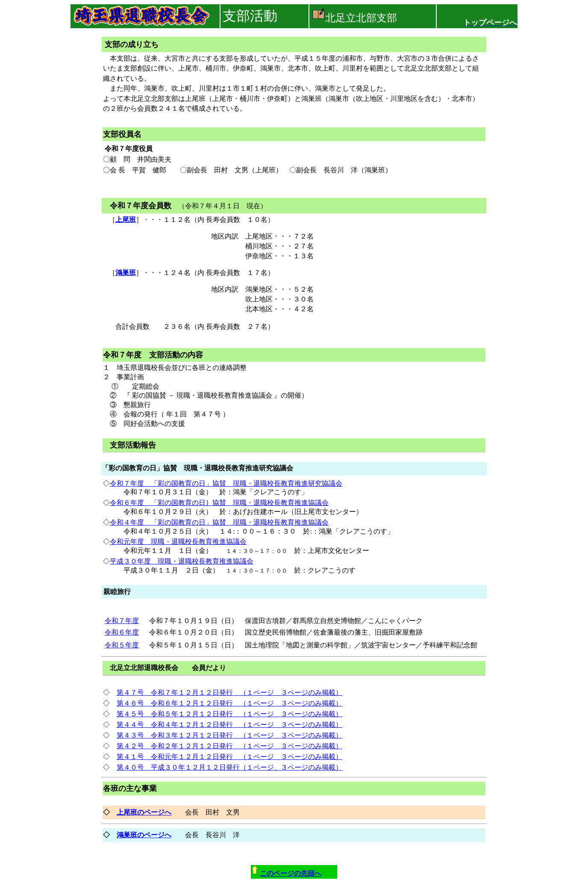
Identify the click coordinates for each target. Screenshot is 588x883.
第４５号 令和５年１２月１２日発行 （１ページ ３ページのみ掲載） (229, 714)
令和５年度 (122, 645)
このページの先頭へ (291, 873)
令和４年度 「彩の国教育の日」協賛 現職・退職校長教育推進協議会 (219, 522)
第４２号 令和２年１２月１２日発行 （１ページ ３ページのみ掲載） (229, 746)
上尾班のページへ (144, 812)
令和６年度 (122, 632)
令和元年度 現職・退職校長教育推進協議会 (178, 542)
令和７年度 (122, 621)
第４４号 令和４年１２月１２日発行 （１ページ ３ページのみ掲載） (229, 725)
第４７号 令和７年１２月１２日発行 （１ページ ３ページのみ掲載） (229, 693)
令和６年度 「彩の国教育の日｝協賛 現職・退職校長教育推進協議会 (219, 503)
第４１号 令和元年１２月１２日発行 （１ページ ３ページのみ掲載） (229, 757)
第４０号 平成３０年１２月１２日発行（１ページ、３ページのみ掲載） (229, 767)
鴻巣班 (126, 272)
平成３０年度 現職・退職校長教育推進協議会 (182, 561)
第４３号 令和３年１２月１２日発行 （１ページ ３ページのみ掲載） (229, 735)
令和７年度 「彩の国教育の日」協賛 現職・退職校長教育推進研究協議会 (226, 483)
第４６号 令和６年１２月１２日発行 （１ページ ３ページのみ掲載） (229, 703)
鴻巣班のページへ (144, 835)
